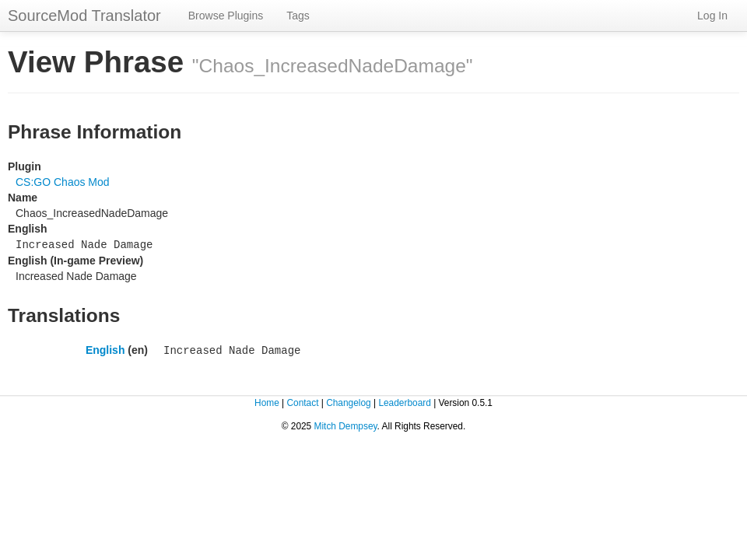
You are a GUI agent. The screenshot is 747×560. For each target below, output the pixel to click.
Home (267, 401)
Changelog (349, 401)
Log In (712, 16)
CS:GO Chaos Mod (63, 182)
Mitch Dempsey (346, 424)
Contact (302, 401)
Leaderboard (404, 401)
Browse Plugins (226, 16)
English (105, 348)
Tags (298, 16)
